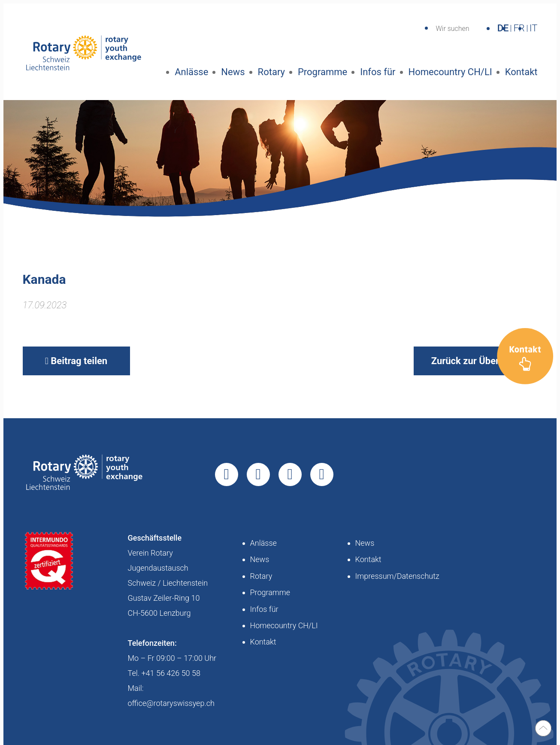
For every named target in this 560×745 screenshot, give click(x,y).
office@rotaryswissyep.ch (171, 703)
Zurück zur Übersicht (476, 361)
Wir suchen (452, 29)
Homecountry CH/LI (450, 72)
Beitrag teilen (76, 361)
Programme (322, 72)
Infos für (378, 72)
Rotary (271, 72)
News (233, 72)
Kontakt (521, 72)
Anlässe (191, 72)
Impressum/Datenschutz (397, 576)
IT (534, 28)
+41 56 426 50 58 (171, 673)
